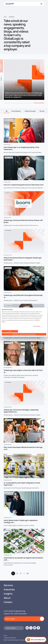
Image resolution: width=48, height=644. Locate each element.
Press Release (16, 111)
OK (10, 331)
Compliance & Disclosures (10, 638)
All (7, 111)
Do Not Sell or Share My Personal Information (24, 334)
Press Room (12, 17)
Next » (33, 573)
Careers (8, 602)
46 (28, 573)
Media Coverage (30, 111)
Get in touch (10, 619)
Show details (37, 326)
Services (8, 585)
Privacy (5, 635)
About (5, 17)
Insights (8, 594)
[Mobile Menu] (41, 4)
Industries (9, 589)
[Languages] (14, 628)
